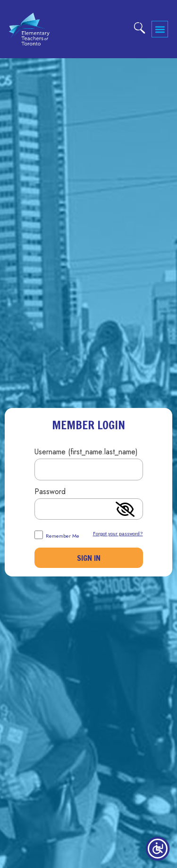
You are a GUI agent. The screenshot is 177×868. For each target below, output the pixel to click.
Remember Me (57, 535)
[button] (160, 29)
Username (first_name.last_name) (86, 453)
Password (50, 492)
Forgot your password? (118, 533)
